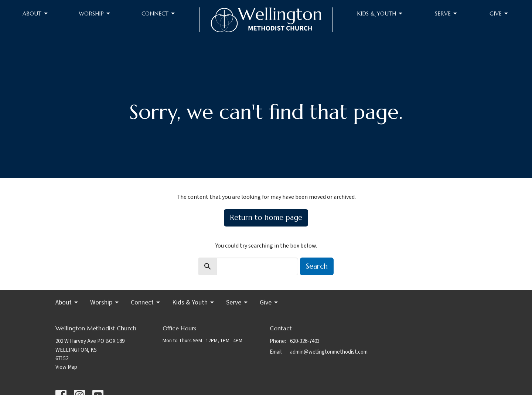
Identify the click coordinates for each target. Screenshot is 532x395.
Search (317, 266)
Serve (446, 14)
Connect (159, 14)
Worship (95, 14)
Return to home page (266, 217)
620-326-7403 (305, 341)
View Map (66, 367)
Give (499, 14)
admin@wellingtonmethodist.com (329, 352)
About (36, 14)
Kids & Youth (380, 14)
